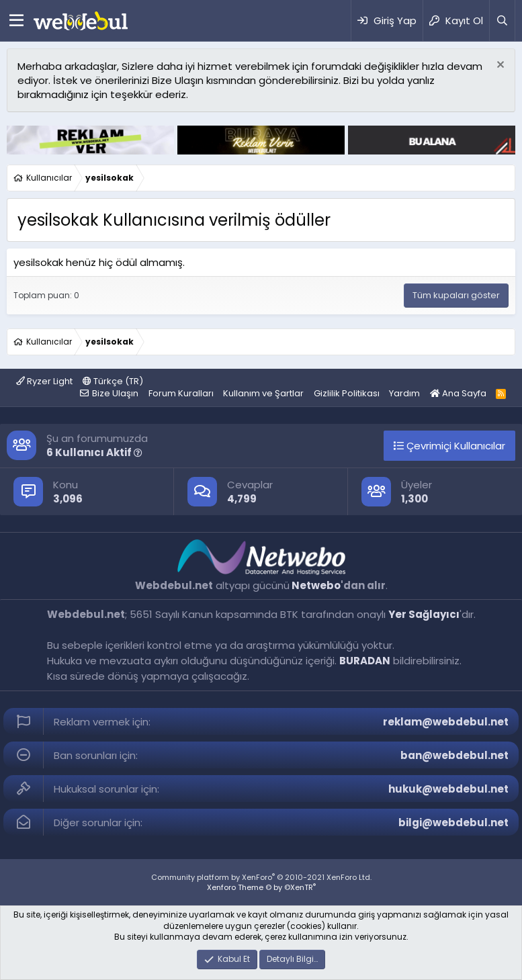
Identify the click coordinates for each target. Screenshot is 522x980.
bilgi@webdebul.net (453, 822)
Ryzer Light (44, 381)
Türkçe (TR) (113, 381)
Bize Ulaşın (115, 393)
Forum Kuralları (181, 393)
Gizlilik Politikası (347, 393)
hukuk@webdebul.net (448, 789)
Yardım (404, 393)
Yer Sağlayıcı (424, 614)
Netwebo (316, 585)
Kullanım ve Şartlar (263, 393)
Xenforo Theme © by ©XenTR (261, 887)
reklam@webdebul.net (446, 722)
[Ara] (502, 20)
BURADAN (365, 661)
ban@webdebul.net (454, 755)
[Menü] (16, 21)
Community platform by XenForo (261, 877)
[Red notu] (499, 66)
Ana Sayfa (458, 393)
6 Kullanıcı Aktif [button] (94, 452)
